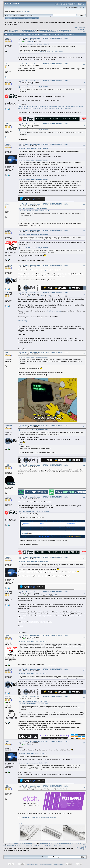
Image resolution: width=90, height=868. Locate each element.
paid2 (7, 38)
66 (58, 32)
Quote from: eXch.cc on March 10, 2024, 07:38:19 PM (34, 160)
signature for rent (52, 262)
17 (34, 30)
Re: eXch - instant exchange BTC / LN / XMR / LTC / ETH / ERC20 (45, 38)
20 (40, 30)
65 (56, 32)
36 (71, 30)
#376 (84, 637)
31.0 (26, 15)
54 (35, 32)
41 (10, 32)
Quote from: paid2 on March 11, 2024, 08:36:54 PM (33, 209)
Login (24, 18)
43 (14, 32)
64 (54, 32)
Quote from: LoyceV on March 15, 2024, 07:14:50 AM (33, 763)
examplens (8, 697)
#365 (84, 145)
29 (57, 30)
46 (20, 32)
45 (18, 32)
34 (67, 30)
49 (25, 32)
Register (30, 18)
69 (63, 32)
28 (55, 30)
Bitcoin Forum (8, 22)
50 (27, 32)
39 (6, 32)
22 (44, 30)
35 (69, 30)
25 (50, 30)
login (22, 12)
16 (32, 30)
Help (14, 18)
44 (16, 32)
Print (84, 31)
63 (52, 32)
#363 (84, 83)
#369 (84, 294)
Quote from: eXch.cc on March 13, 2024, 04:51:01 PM (34, 357)
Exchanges (50, 22)
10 (20, 30)
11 (22, 30)
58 (42, 32)
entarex (7, 64)
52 (31, 32)
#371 (84, 426)
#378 (84, 698)
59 (44, 32)
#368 (84, 266)
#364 (84, 125)
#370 (84, 353)
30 (59, 30)
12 (24, 30)
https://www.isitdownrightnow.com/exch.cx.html (46, 270)
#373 (84, 498)
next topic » (82, 29)
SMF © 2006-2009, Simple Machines (52, 864)
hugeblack (8, 265)
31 (61, 30)
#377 (84, 670)
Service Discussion (38, 22)
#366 (84, 205)
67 (60, 32)
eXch (37, 41)
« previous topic (80, 27)
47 (21, 32)
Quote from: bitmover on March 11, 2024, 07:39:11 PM (34, 44)
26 (52, 30)
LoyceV (7, 230)
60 (46, 32)
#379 (84, 743)
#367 (84, 231)
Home (9, 18)
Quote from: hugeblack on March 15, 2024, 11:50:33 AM (34, 701)
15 (30, 30)
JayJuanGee (39, 595)
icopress (63, 296)
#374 (84, 558)
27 (53, 30)
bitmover (31, 41)
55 (37, 32)
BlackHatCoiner (33, 296)
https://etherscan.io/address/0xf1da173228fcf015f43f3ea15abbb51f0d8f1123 (41, 52)
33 (65, 30)
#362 (84, 65)
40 (8, 32)
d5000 (7, 465)
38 (4, 32)
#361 (84, 40)
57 (40, 32)
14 (28, 30)
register (28, 12)
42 (12, 32)
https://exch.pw (23, 321)
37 (73, 30)
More (36, 18)
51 (29, 32)
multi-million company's (53, 311)
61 (48, 32)
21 (42, 30)
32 (63, 30)
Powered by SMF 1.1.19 (34, 864)
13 (26, 30)
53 (33, 32)
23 (46, 30)
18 (36, 30)
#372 (84, 466)
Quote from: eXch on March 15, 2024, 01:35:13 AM (33, 642)
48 (23, 32)
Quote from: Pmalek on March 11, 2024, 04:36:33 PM (33, 248)
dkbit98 (7, 144)
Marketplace (26, 22)
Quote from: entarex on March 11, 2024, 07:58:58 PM (33, 87)
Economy (18, 22)
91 (67, 32)
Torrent (30, 15)
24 (48, 30)
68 (61, 32)
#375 (84, 593)
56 (39, 32)
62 (50, 32)
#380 (84, 788)
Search (19, 18)
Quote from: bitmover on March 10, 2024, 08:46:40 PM (34, 511)
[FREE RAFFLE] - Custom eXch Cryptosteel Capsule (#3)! (38, 817)
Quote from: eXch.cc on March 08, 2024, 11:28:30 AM (34, 149)
